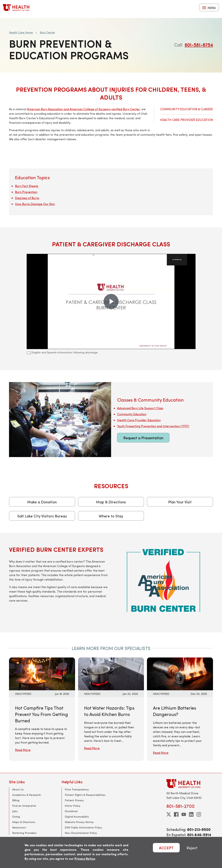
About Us (18, 789)
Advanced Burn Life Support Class (140, 408)
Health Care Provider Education (187, 120)
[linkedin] (191, 814)
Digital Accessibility (77, 817)
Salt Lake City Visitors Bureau (42, 516)
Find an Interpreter (24, 806)
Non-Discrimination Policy (81, 833)
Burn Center (47, 32)
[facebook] (176, 814)
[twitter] (169, 814)
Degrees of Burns (27, 198)
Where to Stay (111, 516)
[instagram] (199, 814)
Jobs (15, 811)
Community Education (132, 414)
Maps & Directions (24, 822)
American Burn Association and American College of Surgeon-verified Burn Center (83, 109)
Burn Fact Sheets (27, 186)
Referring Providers (24, 833)
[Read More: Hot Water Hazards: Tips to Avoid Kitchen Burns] (111, 673)
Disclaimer (71, 811)
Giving (16, 817)
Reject (192, 848)
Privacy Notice (85, 859)
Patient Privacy (74, 800)
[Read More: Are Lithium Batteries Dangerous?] (180, 673)
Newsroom (19, 827)
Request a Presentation (143, 438)
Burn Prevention (26, 192)
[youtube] (184, 814)
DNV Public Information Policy (83, 827)
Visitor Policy (73, 806)
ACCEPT (166, 848)
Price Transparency (77, 789)
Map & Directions (111, 502)
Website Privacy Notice (79, 822)
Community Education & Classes (187, 109)
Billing (16, 800)
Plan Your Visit (180, 502)
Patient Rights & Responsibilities (85, 795)
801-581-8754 (199, 45)
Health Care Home (21, 32)
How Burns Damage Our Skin (35, 204)
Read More (23, 750)
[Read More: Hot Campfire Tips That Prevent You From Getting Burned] (42, 673)
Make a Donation (42, 502)
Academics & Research (27, 795)
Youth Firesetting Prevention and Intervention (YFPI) (153, 426)
